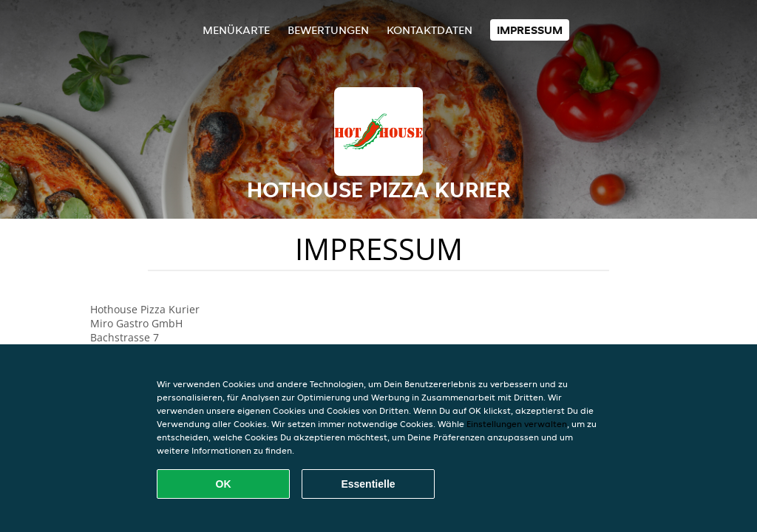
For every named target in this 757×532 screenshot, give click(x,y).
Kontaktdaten (430, 30)
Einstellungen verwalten (517, 424)
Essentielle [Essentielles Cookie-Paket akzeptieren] (368, 484)
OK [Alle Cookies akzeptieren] (224, 484)
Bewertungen (328, 30)
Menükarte (236, 30)
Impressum (530, 30)
